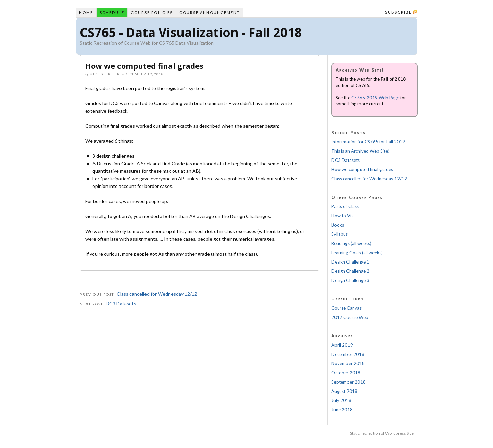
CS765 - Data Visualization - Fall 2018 (191, 32)
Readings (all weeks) (351, 243)
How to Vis (342, 216)
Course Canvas (346, 308)
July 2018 (341, 400)
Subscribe (399, 12)
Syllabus (340, 234)
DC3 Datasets (121, 303)
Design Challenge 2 (350, 271)
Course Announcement (210, 12)
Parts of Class (345, 206)
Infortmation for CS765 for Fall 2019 (368, 142)
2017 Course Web (350, 317)
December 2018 (348, 354)
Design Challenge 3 (350, 280)
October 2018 (346, 373)
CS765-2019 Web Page (375, 98)
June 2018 (342, 410)
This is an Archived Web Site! (361, 151)
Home (86, 12)
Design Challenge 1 (350, 262)
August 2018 (344, 391)
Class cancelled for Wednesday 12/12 (157, 294)
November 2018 (348, 363)
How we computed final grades (362, 169)
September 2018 (349, 382)
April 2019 (342, 345)
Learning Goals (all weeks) (357, 253)
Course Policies (152, 12)
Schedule (112, 12)
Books (338, 225)
